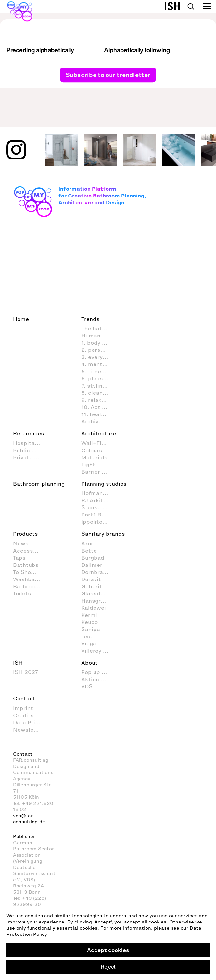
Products (25, 534)
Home (21, 319)
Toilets (22, 593)
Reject (108, 967)
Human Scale (98, 336)
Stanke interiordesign (98, 507)
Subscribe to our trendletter (108, 74)
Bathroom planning (39, 484)
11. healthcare (98, 414)
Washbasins (30, 579)
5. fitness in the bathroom (98, 371)
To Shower (27, 572)
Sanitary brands (103, 534)
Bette (89, 551)
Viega (89, 643)
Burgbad (93, 558)
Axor (87, 543)
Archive (91, 421)
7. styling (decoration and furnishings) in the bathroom (98, 386)
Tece (87, 636)
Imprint (23, 708)
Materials (94, 457)
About (89, 663)
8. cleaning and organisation (98, 393)
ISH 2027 (26, 672)
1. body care (98, 343)
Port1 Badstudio (98, 515)
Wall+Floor (96, 443)
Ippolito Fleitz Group (98, 522)
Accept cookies (108, 950)
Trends (90, 319)
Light (88, 465)
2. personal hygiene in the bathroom (98, 350)
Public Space (30, 450)
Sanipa (91, 629)
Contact (24, 698)
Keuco (89, 622)
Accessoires (30, 551)
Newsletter (29, 730)
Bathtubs (26, 565)
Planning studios (104, 484)
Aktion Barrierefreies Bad (98, 679)
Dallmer (92, 565)
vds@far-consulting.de (29, 819)
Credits (23, 715)
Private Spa (29, 457)
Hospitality (28, 443)
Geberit (92, 586)
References (29, 433)
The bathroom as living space (98, 328)
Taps (19, 558)
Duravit (91, 579)
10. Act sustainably (98, 407)
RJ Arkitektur (98, 500)
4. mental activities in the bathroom (98, 364)
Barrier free (97, 472)
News (21, 543)
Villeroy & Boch (98, 651)
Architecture (99, 433)
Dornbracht (97, 572)
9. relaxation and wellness (98, 400)
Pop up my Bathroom (98, 672)
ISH (18, 663)
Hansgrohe (96, 601)
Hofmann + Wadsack (98, 493)
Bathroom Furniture (30, 586)
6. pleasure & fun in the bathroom (98, 378)
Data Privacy (30, 722)
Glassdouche (98, 593)
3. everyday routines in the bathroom (98, 357)
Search (191, 6)
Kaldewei (94, 608)
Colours (92, 450)
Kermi (89, 615)
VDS (87, 686)
